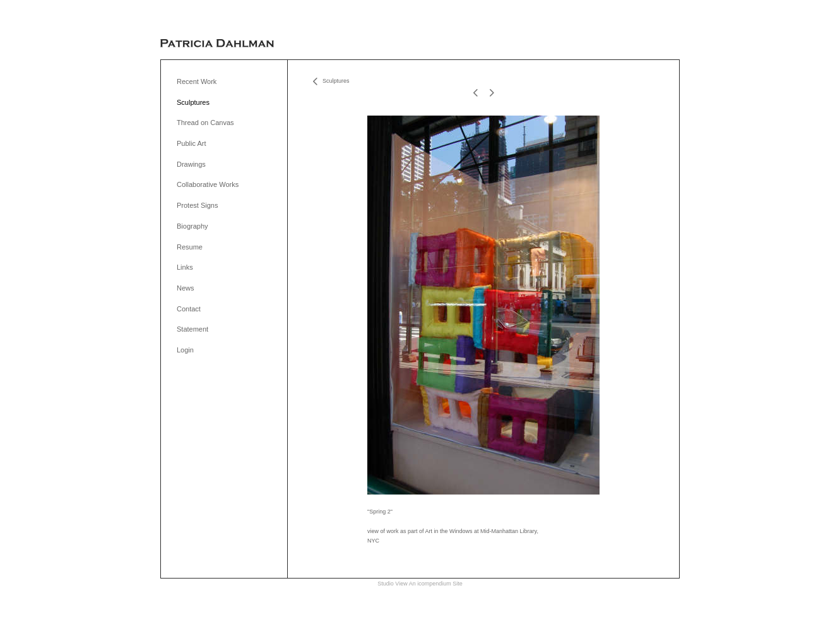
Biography (192, 226)
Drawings (191, 164)
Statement (192, 329)
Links (185, 267)
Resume (190, 247)
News (186, 288)
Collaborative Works (208, 184)
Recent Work (197, 81)
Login (185, 350)
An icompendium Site (436, 584)
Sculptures (193, 102)
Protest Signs (197, 205)
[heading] (217, 44)
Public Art (191, 143)
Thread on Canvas (205, 123)
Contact (189, 309)
